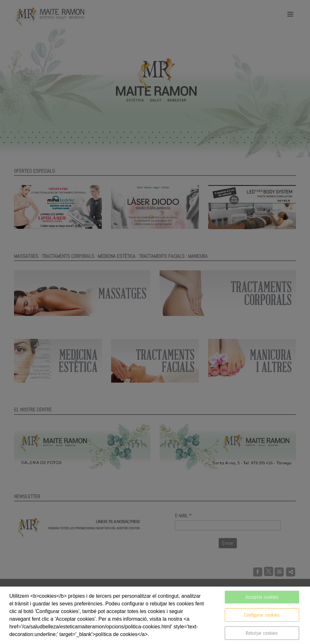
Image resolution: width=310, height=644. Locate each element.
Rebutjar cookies (262, 633)
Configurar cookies (262, 615)
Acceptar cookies (262, 597)
